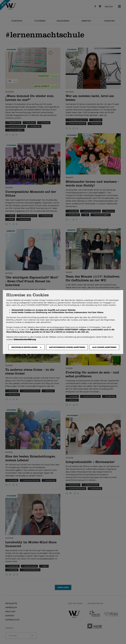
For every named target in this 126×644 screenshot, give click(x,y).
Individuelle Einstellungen (24, 347)
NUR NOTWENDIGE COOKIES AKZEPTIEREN (67, 347)
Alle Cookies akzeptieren (104, 347)
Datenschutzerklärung (25, 339)
